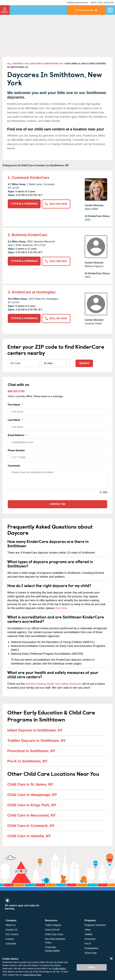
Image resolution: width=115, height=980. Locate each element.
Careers (10, 939)
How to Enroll (52, 930)
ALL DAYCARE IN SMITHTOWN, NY (44, 63)
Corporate (11, 944)
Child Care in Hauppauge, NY (32, 795)
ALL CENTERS (15, 63)
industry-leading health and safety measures (54, 684)
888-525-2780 (16, 391)
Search (84, 363)
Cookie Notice (59, 968)
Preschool (90, 939)
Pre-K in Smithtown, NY (27, 761)
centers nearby (85, 10)
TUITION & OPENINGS (24, 204)
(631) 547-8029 (56, 318)
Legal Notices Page (32, 975)
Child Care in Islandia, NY (29, 836)
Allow (92, 967)
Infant (88, 930)
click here (61, 608)
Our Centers (12, 934)
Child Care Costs (54, 934)
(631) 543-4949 (56, 204)
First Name (57, 410)
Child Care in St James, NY (30, 784)
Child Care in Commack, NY (31, 826)
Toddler (88, 934)
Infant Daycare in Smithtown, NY (35, 730)
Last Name (57, 425)
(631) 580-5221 (56, 261)
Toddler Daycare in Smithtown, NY (37, 741)
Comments (14, 466)
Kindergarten (91, 948)
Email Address (57, 440)
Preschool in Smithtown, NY (31, 751)
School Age (91, 953)
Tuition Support (53, 925)
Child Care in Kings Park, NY (32, 805)
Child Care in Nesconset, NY (32, 815)
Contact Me (57, 504)
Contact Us (11, 930)
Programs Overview (95, 925)
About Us (10, 925)
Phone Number (57, 455)
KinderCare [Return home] (5, 10)
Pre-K (88, 944)
